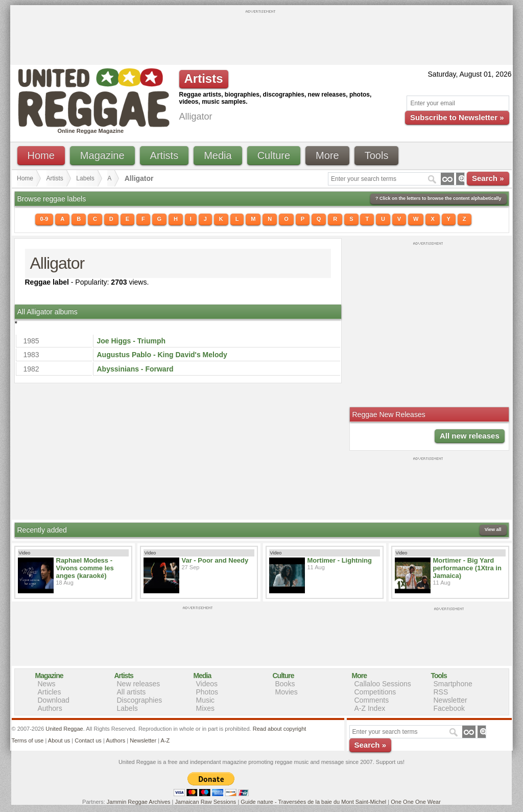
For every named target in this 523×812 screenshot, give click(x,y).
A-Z (165, 740)
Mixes (206, 708)
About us (59, 740)
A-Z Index (370, 708)
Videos (207, 684)
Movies (287, 692)
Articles (50, 692)
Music (206, 700)
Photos (207, 692)
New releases (139, 684)
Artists (164, 155)
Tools (377, 155)
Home (41, 155)
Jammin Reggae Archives (139, 802)
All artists (132, 692)
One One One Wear (416, 802)
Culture (274, 155)
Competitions (375, 692)
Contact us (88, 740)
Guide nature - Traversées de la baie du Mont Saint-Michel (313, 802)
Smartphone (453, 684)
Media (218, 155)
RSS (441, 692)
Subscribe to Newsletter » (457, 117)
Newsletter (450, 700)
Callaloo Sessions (383, 684)
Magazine (102, 155)
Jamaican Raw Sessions (206, 802)
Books (285, 684)
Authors (50, 708)
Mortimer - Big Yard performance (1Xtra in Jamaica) (467, 568)
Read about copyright (280, 729)
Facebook (449, 708)
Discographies (140, 700)
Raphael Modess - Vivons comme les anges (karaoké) (85, 568)
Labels (85, 178)
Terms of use (28, 740)
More (327, 155)
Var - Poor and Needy (215, 560)
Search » (488, 178)
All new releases (470, 436)
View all (493, 529)
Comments (372, 700)
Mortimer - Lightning (340, 560)
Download (54, 700)
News (47, 684)
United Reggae (64, 729)
